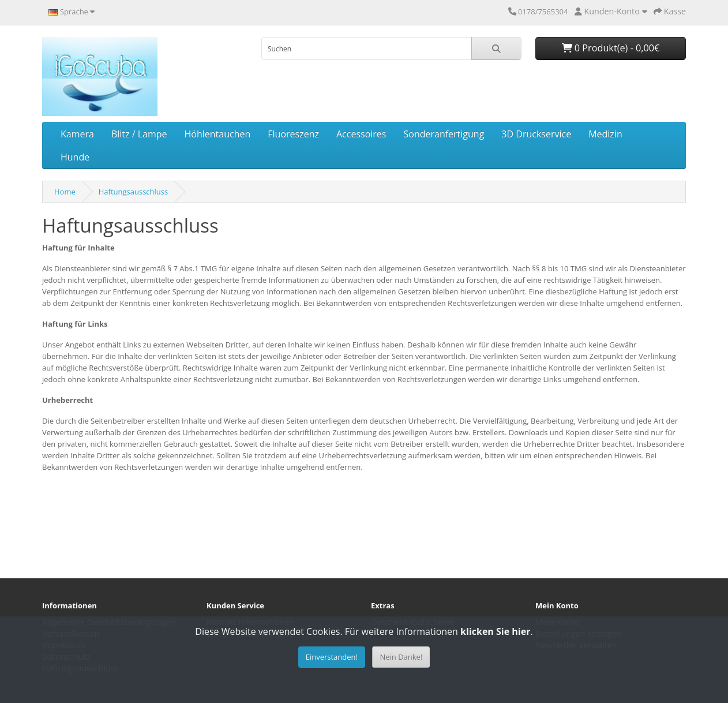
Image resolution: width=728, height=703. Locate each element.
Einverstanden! (332, 657)
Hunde (75, 157)
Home (65, 192)
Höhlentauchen (218, 134)
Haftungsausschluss (133, 192)
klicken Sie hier (495, 631)
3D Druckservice (536, 134)
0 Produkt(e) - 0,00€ (611, 48)
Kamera (77, 134)
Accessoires (361, 134)
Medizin (605, 134)
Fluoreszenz (293, 134)
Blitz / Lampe (139, 134)
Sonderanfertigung (444, 134)
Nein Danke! (401, 657)
